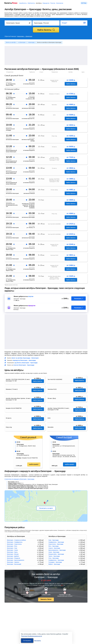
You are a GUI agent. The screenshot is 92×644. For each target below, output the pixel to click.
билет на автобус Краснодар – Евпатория (25, 358)
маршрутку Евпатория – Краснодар (24, 360)
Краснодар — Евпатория (25, 36)
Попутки (53, 3)
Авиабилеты (23, 3)
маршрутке (32, 306)
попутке (31, 296)
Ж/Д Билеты (31, 3)
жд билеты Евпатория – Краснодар (26, 363)
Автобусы (39, 3)
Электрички (60, 3)
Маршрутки (46, 3)
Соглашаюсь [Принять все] (27, 641)
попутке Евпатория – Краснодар (24, 365)
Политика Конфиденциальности (32, 636)
